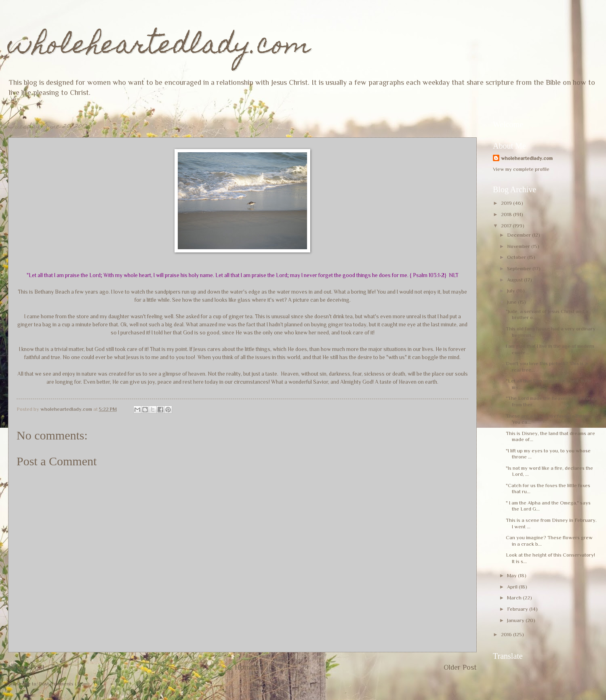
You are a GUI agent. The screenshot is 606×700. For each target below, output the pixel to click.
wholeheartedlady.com (159, 47)
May (512, 575)
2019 (507, 203)
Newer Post (26, 667)
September (520, 268)
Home (244, 667)
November (519, 246)
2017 (507, 226)
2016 (507, 634)
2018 (507, 214)
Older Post (460, 667)
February (518, 609)
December (520, 235)
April (513, 587)
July (512, 291)
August (516, 280)
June (512, 302)
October (517, 257)
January (516, 620)
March (515, 598)
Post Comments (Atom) (64, 684)
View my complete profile (521, 169)
